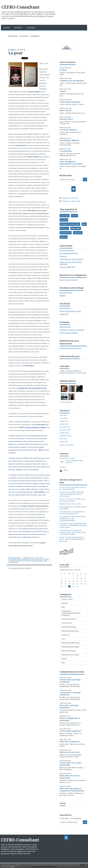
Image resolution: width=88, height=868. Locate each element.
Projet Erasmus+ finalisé (69, 333)
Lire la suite (82, 373)
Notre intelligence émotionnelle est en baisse (71, 163)
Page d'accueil (24, 36)
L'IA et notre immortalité (71, 764)
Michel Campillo (67, 718)
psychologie (65, 216)
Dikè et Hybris (13, 36)
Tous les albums (65, 402)
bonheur (64, 237)
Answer (63, 91)
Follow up (63, 256)
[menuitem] (6, 27)
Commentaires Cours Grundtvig (71, 259)
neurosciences (17, 561)
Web (63, 663)
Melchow (63, 504)
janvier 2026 (64, 424)
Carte (63, 803)
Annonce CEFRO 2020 (67, 267)
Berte (62, 705)
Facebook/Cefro (65, 308)
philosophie (76, 228)
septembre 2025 (65, 436)
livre (84, 224)
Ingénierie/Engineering (70, 631)
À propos (31, 27)
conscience (78, 233)
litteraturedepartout (70, 514)
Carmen (63, 680)
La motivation (66, 151)
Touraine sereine (69, 501)
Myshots (63, 295)
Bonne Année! (66, 110)
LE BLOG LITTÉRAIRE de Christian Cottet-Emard (73, 526)
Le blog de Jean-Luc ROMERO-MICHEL (73, 533)
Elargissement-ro (66, 293)
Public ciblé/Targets (69, 651)
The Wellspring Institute (69, 253)
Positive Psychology (67, 250)
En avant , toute (75, 504)
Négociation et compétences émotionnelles (72, 790)
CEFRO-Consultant (20, 7)
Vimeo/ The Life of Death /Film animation (71, 263)
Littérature (12, 560)
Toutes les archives (67, 445)
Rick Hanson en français (29, 560)
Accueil (6, 27)
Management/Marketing (71, 643)
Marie (62, 741)
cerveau (75, 216)
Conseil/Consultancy (42, 559)
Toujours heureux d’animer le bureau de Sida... (71, 531)
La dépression (35, 36)
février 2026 (64, 421)
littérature (64, 228)
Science (40, 560)
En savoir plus (11, 866)
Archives (18, 27)
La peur (16, 53)
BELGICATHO (70, 489)
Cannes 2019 (64, 314)
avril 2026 (63, 415)
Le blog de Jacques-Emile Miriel (73, 508)
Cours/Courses (67, 623)
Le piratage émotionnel (70, 102)
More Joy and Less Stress (69, 280)
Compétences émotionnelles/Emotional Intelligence (26, 558)
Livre (19, 560)
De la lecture (74, 752)
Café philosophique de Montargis (72, 540)
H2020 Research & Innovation (70, 348)
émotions (28, 561)
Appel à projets (65, 327)
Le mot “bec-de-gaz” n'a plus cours (72, 499)
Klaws (66, 470)
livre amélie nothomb (39, 561)
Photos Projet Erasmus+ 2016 (70, 311)
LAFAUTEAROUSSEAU (68, 520)
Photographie (65, 507)
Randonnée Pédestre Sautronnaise (71, 495)
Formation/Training (69, 627)
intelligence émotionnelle (70, 224)
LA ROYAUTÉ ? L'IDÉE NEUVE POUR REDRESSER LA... (72, 518)
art (23, 561)
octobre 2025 (64, 433)
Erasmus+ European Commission (72, 330)
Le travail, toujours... (69, 130)
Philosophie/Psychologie (70, 647)
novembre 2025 (65, 430)
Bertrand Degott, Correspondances (72, 512)
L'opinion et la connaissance (72, 81)
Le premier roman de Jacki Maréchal (73, 523)
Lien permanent (15, 558)
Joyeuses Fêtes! (66, 119)
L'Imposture (76, 731)
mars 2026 (63, 418)
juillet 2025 (64, 442)
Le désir (63, 70)
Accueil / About (67, 599)
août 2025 (63, 439)
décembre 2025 (65, 427)
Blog (33, 558)
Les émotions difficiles (69, 140)
